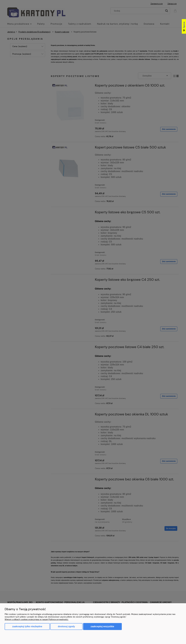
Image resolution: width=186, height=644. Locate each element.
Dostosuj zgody (66, 626)
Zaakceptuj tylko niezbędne (27, 626)
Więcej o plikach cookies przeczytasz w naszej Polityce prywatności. (37, 619)
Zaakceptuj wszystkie (102, 626)
